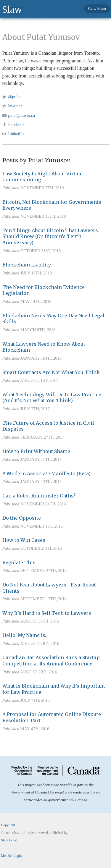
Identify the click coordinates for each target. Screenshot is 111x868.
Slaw (12, 9)
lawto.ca (15, 106)
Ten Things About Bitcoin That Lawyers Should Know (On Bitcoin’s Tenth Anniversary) (50, 237)
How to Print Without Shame (36, 451)
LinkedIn (16, 134)
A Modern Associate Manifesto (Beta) (46, 473)
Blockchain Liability (27, 265)
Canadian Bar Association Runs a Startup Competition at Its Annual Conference (51, 661)
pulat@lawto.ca (22, 115)
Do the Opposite (22, 518)
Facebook (17, 125)
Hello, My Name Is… (25, 635)
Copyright (8, 825)
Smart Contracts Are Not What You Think (51, 372)
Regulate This (19, 562)
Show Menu (97, 9)
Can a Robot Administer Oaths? (39, 496)
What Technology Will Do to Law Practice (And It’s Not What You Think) (52, 398)
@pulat (15, 97)
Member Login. (12, 856)
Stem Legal (9, 840)
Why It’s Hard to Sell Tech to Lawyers (47, 613)
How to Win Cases (24, 540)
